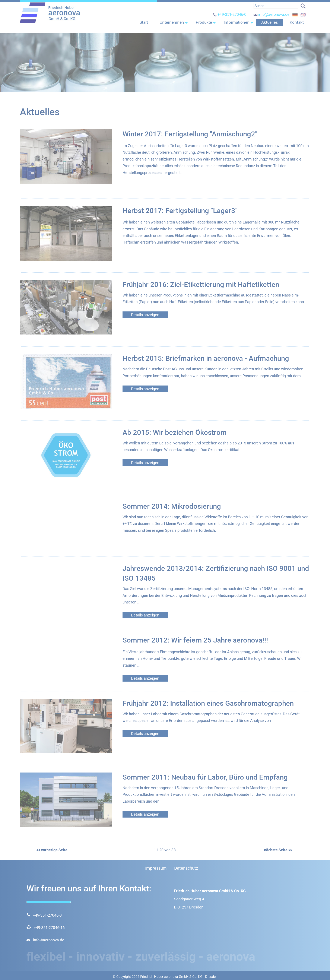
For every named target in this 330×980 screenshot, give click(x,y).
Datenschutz (186, 868)
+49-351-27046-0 (230, 18)
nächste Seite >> (278, 850)
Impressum (156, 868)
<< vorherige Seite (52, 850)
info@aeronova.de (272, 18)
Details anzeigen (145, 315)
